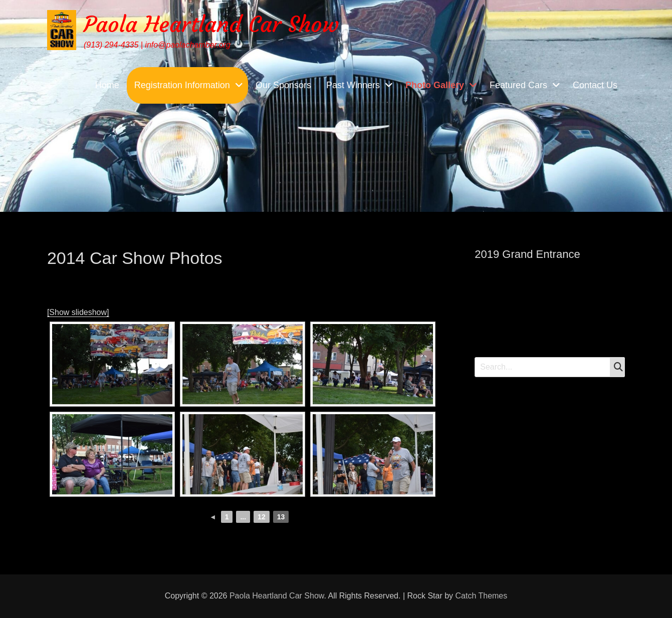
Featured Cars (518, 85)
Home (107, 85)
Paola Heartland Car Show (211, 24)
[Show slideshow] (78, 312)
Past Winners (353, 85)
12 (262, 517)
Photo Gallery (435, 85)
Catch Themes (482, 596)
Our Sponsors (283, 85)
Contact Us (595, 85)
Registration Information (182, 85)
